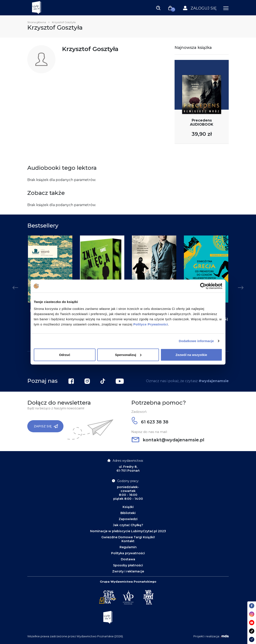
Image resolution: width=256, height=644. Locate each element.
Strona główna (37, 22)
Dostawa (128, 559)
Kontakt (128, 541)
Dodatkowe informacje (196, 341)
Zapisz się (46, 426)
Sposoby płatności (128, 565)
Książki (128, 507)
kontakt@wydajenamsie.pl (168, 440)
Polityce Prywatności (151, 324)
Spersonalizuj (128, 355)
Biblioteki (128, 513)
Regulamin (128, 547)
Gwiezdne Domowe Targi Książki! (128, 537)
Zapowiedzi (128, 519)
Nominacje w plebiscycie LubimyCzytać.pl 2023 (128, 531)
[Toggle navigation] (158, 8)
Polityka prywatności (128, 553)
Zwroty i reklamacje (128, 571)
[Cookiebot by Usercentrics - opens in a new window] (203, 286)
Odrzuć (65, 355)
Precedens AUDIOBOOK (202, 122)
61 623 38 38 (150, 422)
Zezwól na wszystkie (191, 355)
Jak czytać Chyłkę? (128, 525)
